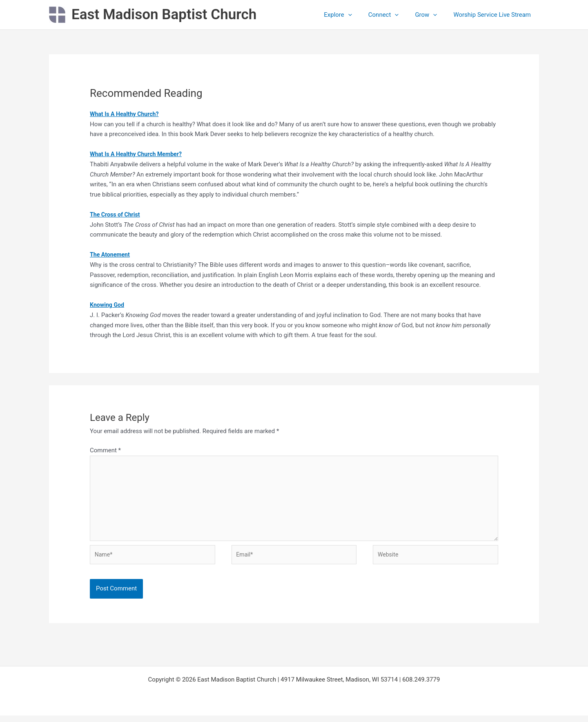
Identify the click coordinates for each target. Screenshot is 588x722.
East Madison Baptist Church (164, 15)
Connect (394, 15)
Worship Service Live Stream (494, 15)
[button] (362, 15)
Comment (105, 450)
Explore (352, 15)
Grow (432, 15)
